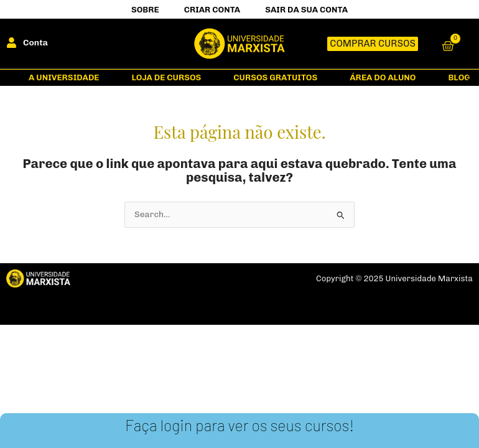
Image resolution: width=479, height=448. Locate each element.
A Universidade (64, 77)
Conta (35, 43)
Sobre (145, 9)
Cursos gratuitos (275, 77)
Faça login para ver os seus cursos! (240, 425)
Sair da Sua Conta (306, 9)
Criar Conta (212, 9)
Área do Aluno (383, 77)
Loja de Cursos (166, 77)
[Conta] (12, 43)
